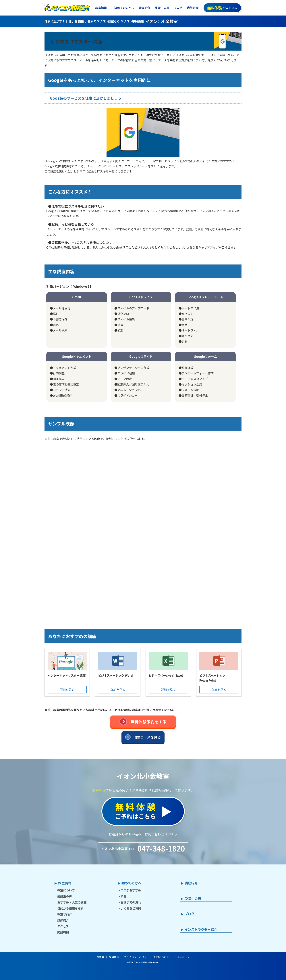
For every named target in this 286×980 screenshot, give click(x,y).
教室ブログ (65, 914)
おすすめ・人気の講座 (72, 902)
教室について (66, 890)
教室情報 (101, 8)
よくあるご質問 (131, 908)
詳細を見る (67, 690)
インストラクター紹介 (201, 929)
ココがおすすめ (131, 890)
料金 (123, 896)
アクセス (63, 926)
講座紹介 (144, 8)
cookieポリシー (183, 957)
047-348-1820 (161, 848)
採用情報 (114, 957)
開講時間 (63, 932)
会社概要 (99, 957)
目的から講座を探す (70, 908)
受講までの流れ (131, 902)
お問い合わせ (161, 957)
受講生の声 (162, 8)
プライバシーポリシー (136, 957)
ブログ (178, 8)
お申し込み (222, 8)
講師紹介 (193, 8)
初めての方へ (123, 8)
